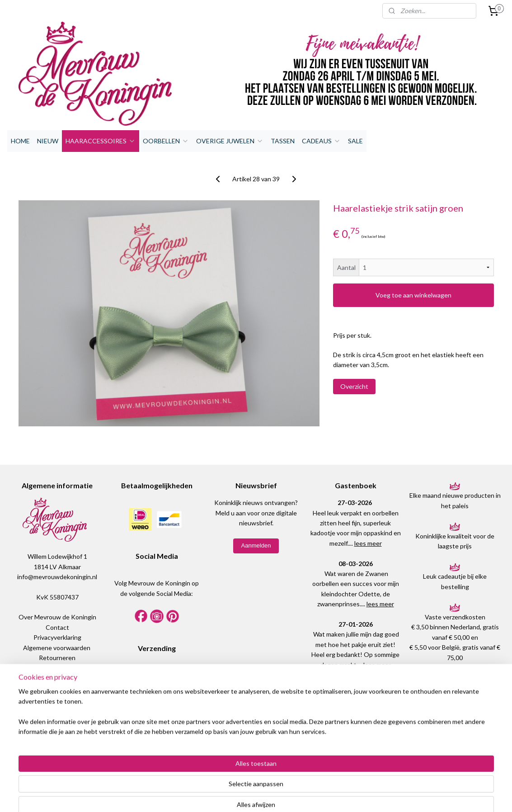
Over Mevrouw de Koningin (57, 617)
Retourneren (57, 658)
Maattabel (57, 668)
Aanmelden (256, 545)
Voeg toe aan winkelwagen (413, 295)
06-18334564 (57, 729)
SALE (355, 141)
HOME (20, 141)
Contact (57, 627)
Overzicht (354, 386)
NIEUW (48, 141)
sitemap (234, 795)
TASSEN (283, 141)
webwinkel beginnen (282, 795)
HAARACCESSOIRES (101, 141)
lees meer (368, 543)
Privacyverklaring (57, 637)
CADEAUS (321, 141)
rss (251, 795)
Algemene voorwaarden (57, 648)
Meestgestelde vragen (57, 678)
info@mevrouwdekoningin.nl (57, 577)
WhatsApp (62, 718)
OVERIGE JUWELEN (230, 141)
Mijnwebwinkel (355, 795)
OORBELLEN (166, 141)
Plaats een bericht (355, 738)
